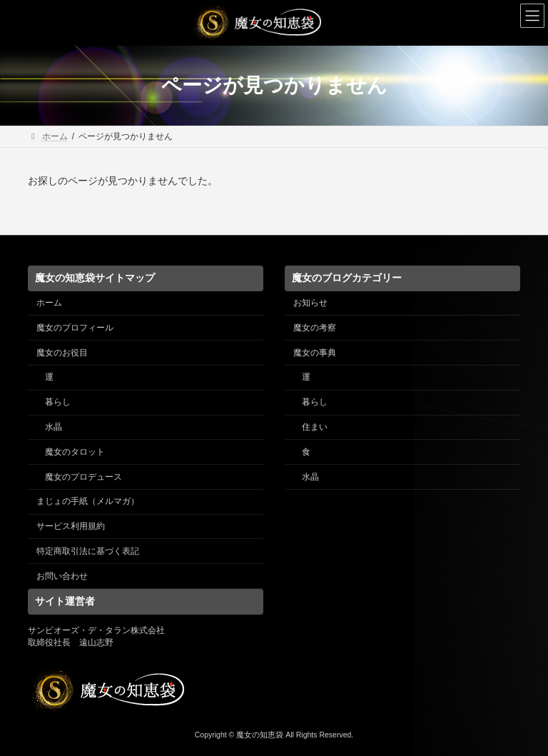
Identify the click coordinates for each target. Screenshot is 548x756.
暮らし (58, 402)
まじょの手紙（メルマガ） (88, 501)
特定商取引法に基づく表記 (88, 551)
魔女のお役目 (62, 352)
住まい (315, 427)
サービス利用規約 (71, 526)
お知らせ (310, 303)
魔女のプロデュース (83, 476)
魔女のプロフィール (75, 328)
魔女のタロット (75, 452)
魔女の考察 (315, 328)
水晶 (54, 427)
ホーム (49, 303)
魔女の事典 (315, 352)
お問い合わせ (62, 575)
